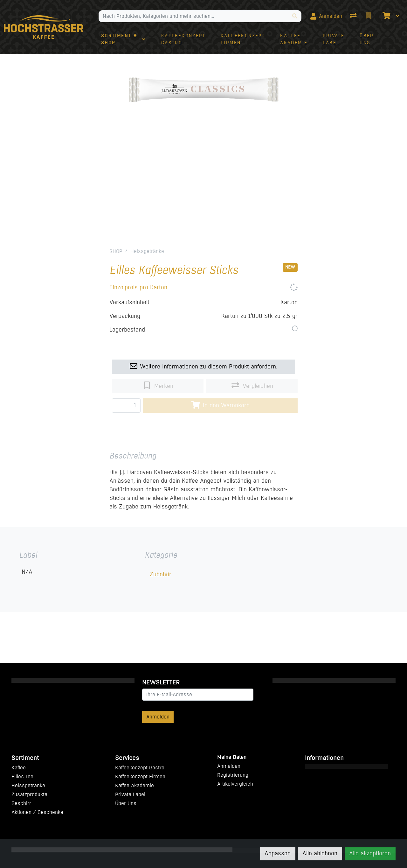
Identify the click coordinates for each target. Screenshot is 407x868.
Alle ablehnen (320, 853)
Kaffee (19, 768)
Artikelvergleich (235, 784)
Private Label (130, 794)
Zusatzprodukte (29, 794)
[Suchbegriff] (194, 16)
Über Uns (126, 803)
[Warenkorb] (386, 16)
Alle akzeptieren (370, 853)
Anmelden (158, 717)
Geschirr (21, 803)
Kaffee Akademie (135, 785)
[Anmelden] (326, 16)
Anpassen (278, 853)
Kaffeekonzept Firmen (140, 777)
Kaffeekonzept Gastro (140, 768)
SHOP (116, 251)
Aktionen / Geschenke (37, 812)
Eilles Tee (22, 777)
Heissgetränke (147, 251)
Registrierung (233, 775)
